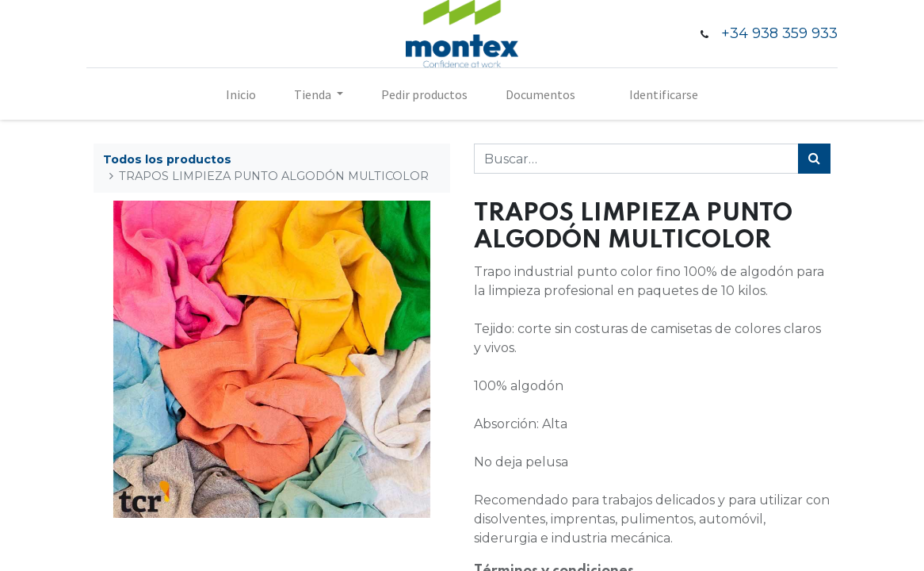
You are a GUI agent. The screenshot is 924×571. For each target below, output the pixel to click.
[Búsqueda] (814, 159)
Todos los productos (167, 159)
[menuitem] (241, 94)
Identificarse (664, 94)
